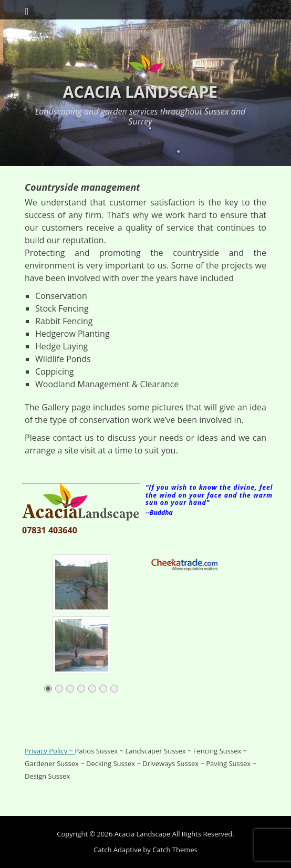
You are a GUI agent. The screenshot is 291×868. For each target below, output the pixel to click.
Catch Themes (175, 850)
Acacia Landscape (140, 92)
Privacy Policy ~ (50, 751)
